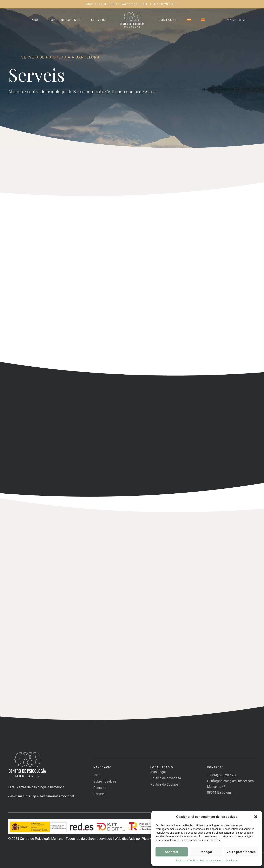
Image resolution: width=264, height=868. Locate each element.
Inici (35, 20)
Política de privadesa (212, 861)
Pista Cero (149, 839)
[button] (256, 817)
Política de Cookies (187, 861)
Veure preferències (241, 852)
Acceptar (172, 852)
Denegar (206, 852)
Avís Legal (232, 861)
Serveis (98, 20)
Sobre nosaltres (65, 20)
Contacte (168, 20)
